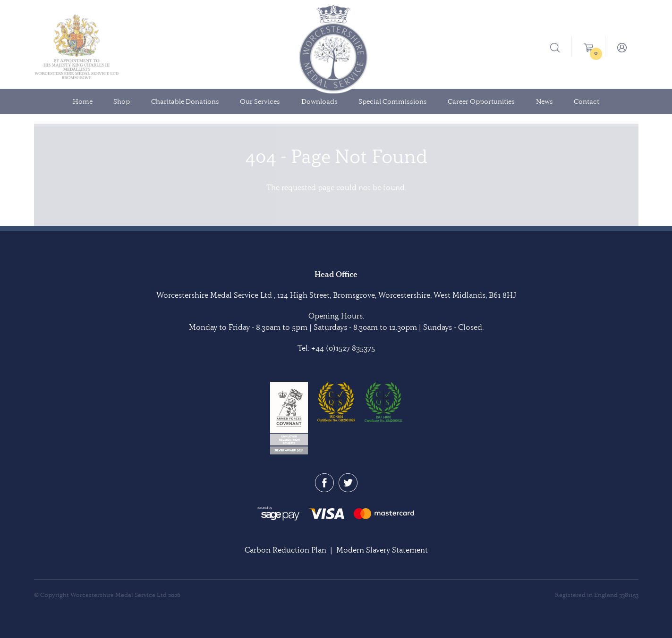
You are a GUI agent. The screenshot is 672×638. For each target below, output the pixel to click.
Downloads (319, 101)
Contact (587, 101)
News (544, 101)
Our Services (260, 101)
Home (83, 101)
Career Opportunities (481, 101)
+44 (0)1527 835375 (343, 348)
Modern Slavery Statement (382, 550)
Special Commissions (393, 101)
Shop (122, 101)
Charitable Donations (185, 101)
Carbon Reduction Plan (285, 550)
